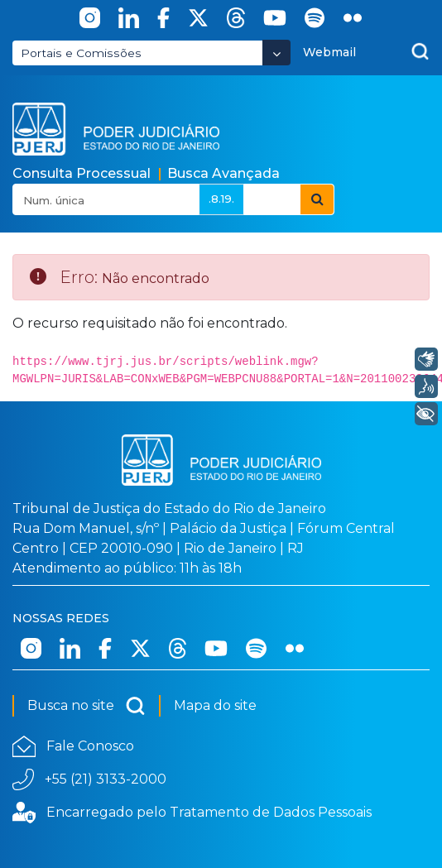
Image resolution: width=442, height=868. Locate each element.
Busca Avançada (223, 173)
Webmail (329, 52)
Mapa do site (215, 705)
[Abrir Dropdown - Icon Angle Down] (276, 53)
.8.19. (221, 199)
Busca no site (86, 706)
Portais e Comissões (81, 53)
